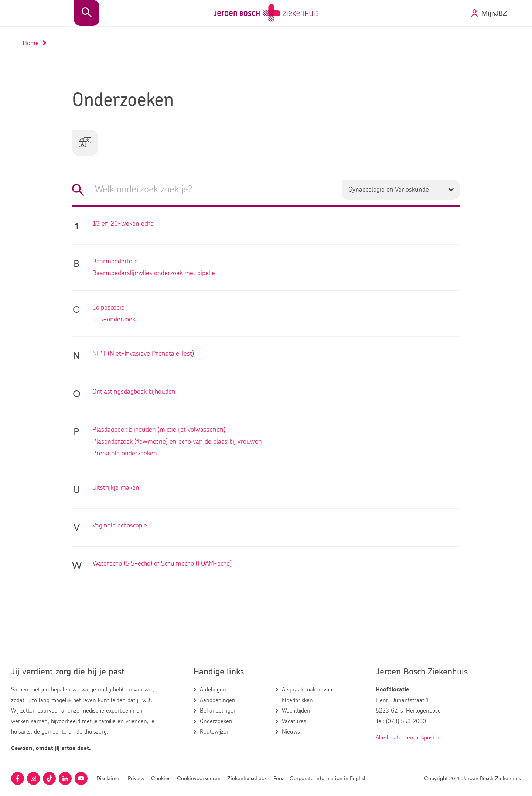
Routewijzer (214, 732)
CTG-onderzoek (114, 320)
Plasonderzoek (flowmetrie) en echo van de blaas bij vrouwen (177, 443)
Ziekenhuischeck (247, 778)
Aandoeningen (218, 700)
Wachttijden (296, 711)
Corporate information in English (328, 778)
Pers (278, 778)
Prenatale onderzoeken (125, 454)
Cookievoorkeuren (199, 778)
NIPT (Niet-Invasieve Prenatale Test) (143, 355)
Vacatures (294, 721)
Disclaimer (109, 778)
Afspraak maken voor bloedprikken (308, 695)
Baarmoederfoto (115, 262)
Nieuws (291, 732)
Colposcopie (108, 308)
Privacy (136, 778)
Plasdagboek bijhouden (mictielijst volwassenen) (159, 431)
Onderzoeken (216, 721)
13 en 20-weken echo (123, 225)
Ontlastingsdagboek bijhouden (134, 393)
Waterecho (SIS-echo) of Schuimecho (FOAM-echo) (162, 564)
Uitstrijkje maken (116, 489)
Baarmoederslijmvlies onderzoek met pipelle (154, 274)
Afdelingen (213, 690)
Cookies (161, 778)
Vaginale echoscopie (120, 526)
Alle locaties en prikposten (408, 738)
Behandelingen (218, 711)
